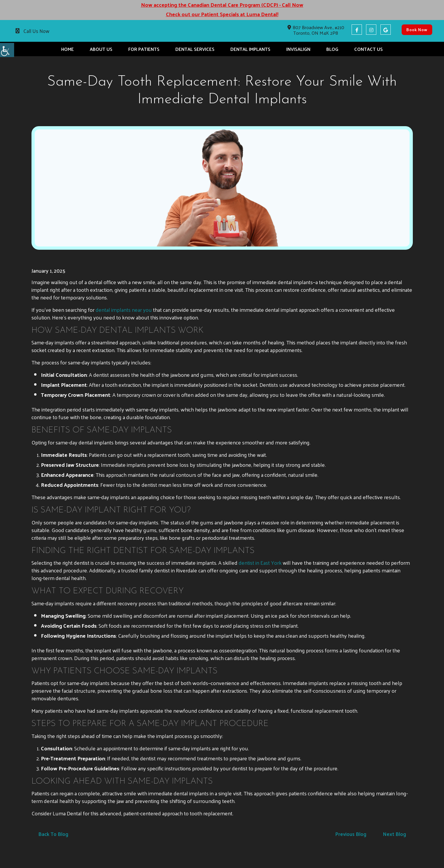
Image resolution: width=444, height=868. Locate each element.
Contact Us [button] (369, 49)
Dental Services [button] (195, 49)
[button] (7, 50)
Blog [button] (332, 49)
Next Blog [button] (394, 834)
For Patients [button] (144, 49)
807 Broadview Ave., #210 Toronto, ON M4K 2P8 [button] (316, 30)
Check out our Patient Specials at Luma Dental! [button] (222, 14)
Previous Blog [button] (351, 834)
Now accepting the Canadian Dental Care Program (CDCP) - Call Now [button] (222, 5)
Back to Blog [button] (53, 834)
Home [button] (68, 49)
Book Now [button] (417, 30)
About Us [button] (101, 49)
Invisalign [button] (298, 49)
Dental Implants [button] (250, 49)
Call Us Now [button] (36, 31)
